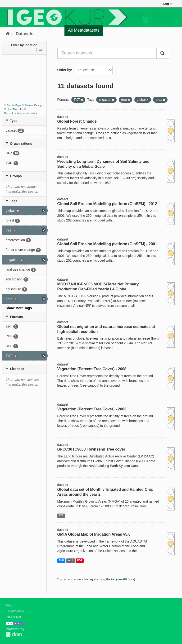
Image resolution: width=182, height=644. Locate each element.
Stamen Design (34, 105)
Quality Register (122, 30)
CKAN (14, 634)
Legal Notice (15, 611)
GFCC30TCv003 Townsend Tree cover (91, 449)
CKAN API (13, 617)
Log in (168, 4)
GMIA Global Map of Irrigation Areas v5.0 (94, 534)
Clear (39, 50)
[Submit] (163, 53)
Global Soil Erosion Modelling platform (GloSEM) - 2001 (107, 244)
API (113, 579)
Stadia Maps (14, 105)
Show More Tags (19, 308)
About (10, 605)
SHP (61, 560)
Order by (64, 70)
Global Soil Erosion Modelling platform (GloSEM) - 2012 (107, 204)
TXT (61, 515)
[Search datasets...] (107, 53)
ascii (71, 560)
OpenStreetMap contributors (20, 113)
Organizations (158, 30)
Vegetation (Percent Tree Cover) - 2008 (92, 369)
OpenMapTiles (15, 109)
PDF (80, 560)
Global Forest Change (77, 121)
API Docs (128, 579)
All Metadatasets (84, 30)
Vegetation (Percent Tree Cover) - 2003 (92, 409)
